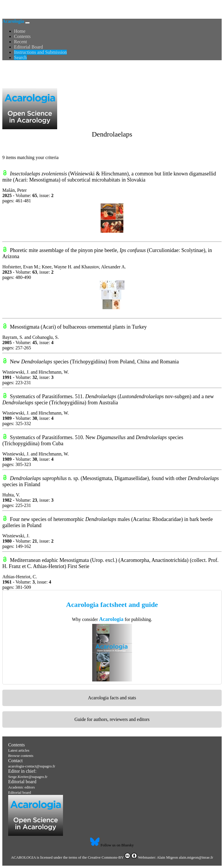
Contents (22, 36)
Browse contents (21, 756)
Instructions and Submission (40, 52)
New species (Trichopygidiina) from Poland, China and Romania (94, 362)
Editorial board (22, 782)
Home (20, 31)
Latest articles (19, 750)
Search (20, 57)
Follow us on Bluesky (112, 845)
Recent (20, 42)
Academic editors (21, 787)
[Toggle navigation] (27, 23)
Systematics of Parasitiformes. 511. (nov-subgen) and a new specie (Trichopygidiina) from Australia (108, 400)
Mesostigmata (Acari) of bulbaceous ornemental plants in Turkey (78, 327)
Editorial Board (28, 47)
